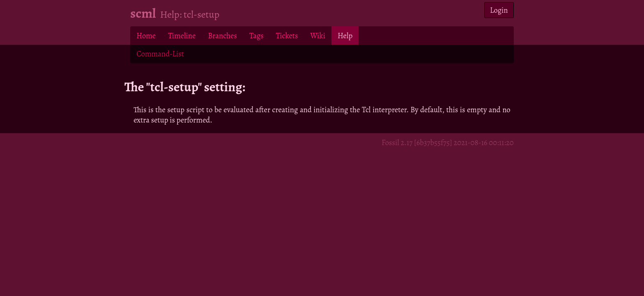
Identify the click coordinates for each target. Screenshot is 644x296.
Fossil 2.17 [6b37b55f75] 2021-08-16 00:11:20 (448, 142)
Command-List (160, 54)
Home (146, 36)
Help (345, 36)
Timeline (182, 36)
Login (499, 10)
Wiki (317, 36)
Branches (222, 36)
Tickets (287, 36)
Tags (256, 36)
